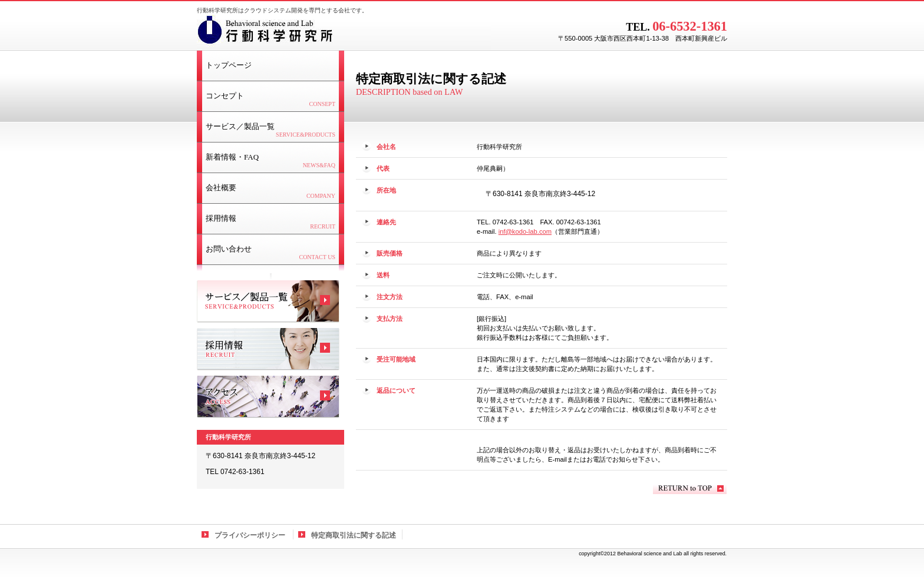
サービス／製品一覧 (268, 302)
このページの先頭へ (690, 488)
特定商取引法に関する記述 (354, 535)
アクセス (268, 397)
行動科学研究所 (344, 32)
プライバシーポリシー (250, 535)
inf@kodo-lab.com (525, 231)
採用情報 (268, 349)
